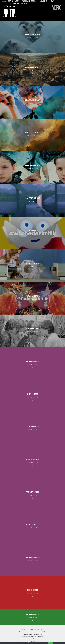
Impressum (30, 639)
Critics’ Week (13, 1)
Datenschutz (32, 641)
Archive (24, 3)
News (52, 1)
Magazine (43, 1)
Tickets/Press (13, 3)
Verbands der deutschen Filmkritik (38, 632)
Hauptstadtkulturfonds (37, 634)
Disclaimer (36, 639)
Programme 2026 (29, 1)
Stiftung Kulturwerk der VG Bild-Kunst (34, 637)
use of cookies (44, 643)
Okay (50, 643)
